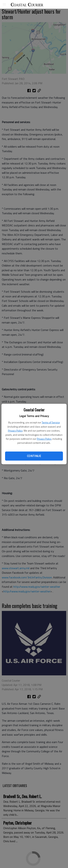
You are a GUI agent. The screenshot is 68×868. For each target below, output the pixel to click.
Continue (34, 456)
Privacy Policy (15, 431)
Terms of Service (51, 422)
